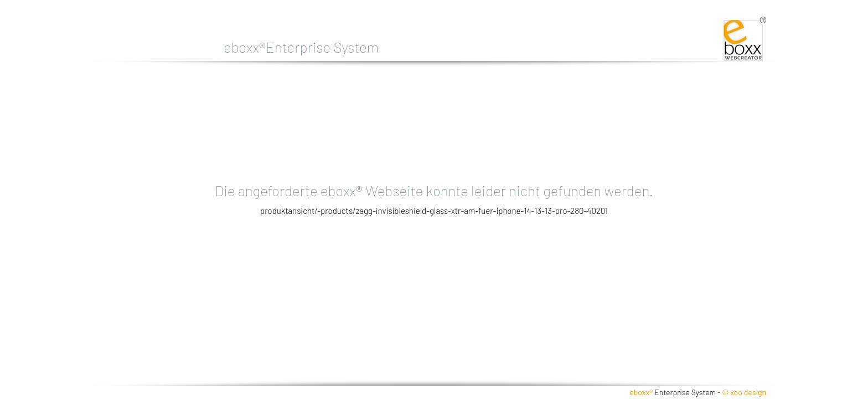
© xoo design (744, 392)
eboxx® (641, 392)
